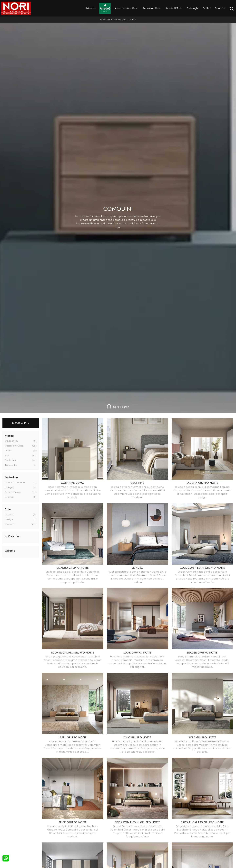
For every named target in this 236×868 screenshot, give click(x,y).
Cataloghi (192, 8)
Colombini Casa (14, 446)
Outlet (207, 8)
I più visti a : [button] (13, 537)
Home (103, 20)
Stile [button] (8, 509)
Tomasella (11, 465)
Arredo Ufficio (174, 8)
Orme (8, 451)
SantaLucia (11, 460)
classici (9, 514)
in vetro (9, 497)
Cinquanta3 (12, 441)
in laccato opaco (15, 482)
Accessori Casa (152, 8)
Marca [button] (9, 436)
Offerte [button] (10, 551)
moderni (10, 524)
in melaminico (13, 492)
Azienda (90, 8)
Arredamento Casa (127, 8)
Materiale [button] (11, 477)
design (9, 519)
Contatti (220, 8)
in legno (10, 487)
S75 (7, 455)
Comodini (132, 20)
